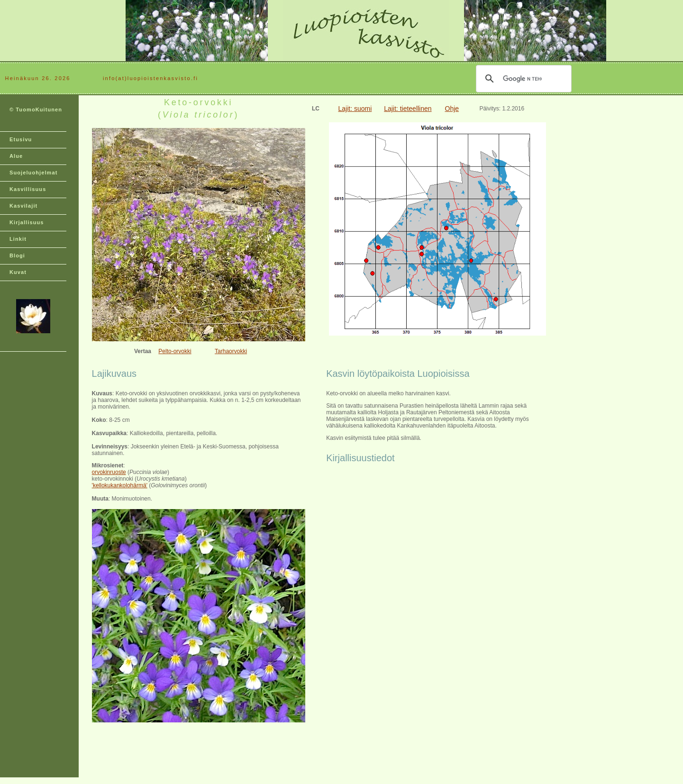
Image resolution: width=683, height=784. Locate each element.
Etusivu (21, 139)
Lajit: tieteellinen (408, 109)
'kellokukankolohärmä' (120, 485)
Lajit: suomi (355, 109)
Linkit (18, 239)
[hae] (522, 79)
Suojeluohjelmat (33, 173)
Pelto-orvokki (175, 351)
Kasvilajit (23, 206)
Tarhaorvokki (231, 351)
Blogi (17, 255)
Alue (16, 156)
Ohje (452, 109)
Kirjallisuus (27, 222)
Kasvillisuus (28, 189)
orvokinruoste (109, 472)
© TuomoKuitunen (36, 109)
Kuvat (18, 272)
